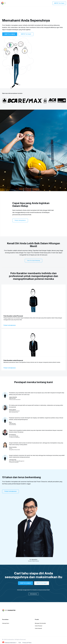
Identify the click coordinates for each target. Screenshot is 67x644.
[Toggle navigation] (3, 3)
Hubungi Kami (6, 623)
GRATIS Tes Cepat (59, 3)
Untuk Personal (39, 626)
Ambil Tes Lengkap (10, 34)
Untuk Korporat (38, 628)
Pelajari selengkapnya (20, 220)
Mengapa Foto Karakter (40, 623)
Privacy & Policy (27, 643)
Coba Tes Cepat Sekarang (33, 261)
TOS (20, 643)
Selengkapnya (33, 594)
